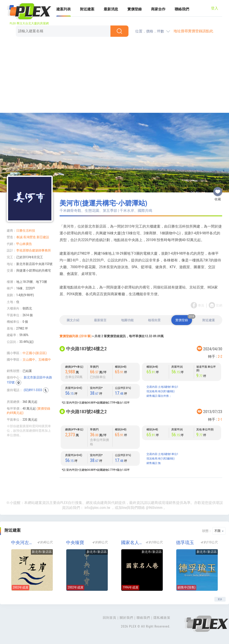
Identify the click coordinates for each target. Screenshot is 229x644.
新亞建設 (43, 237)
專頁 (201, 305)
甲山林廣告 (24, 244)
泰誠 (19, 237)
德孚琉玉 (185, 542)
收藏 (218, 190)
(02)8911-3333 (33, 390)
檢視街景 (154, 320)
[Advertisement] (114, 76)
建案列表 (64, 9)
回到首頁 (110, 618)
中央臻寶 (75, 542)
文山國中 (29, 360)
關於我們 (126, 618)
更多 (220, 599)
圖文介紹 (73, 320)
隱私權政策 (162, 618)
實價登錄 (135, 9)
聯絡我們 (182, 9)
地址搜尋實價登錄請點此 (193, 31)
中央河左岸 (22, 542)
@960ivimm (154, 508)
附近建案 (87, 9)
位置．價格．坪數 (150, 31)
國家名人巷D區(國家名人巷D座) (132, 542)
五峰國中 (45, 360)
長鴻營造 (30, 237)
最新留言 (100, 320)
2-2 (220, 357)
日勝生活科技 (26, 231)
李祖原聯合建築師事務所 (34, 250)
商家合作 (158, 9)
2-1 (220, 419)
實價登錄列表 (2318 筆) (76, 336)
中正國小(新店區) (35, 353)
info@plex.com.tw (97, 508)
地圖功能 (127, 320)
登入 (215, 8)
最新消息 (111, 9)
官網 (219, 305)
